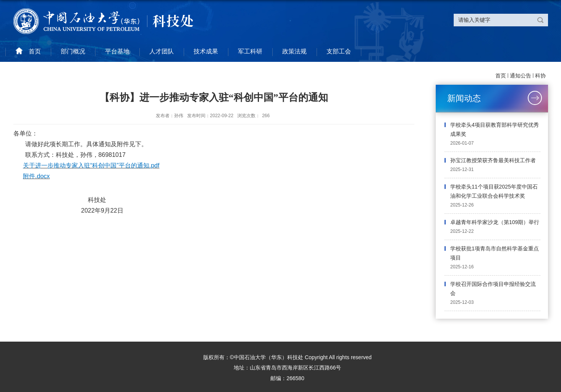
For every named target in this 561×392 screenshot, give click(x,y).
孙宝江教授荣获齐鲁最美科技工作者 (493, 160)
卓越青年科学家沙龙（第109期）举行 (495, 222)
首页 (501, 76)
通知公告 (521, 76)
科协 (540, 76)
